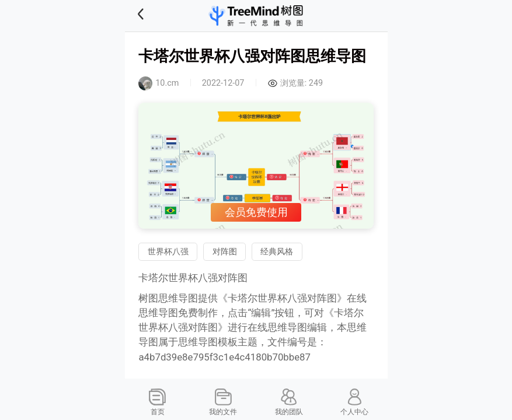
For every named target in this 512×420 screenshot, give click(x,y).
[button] (155, 16)
